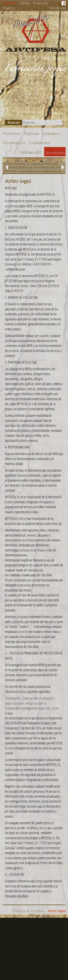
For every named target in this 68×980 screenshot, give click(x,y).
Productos (11, 133)
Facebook (57, 8)
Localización (39, 143)
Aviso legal (57, 911)
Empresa (31, 133)
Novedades (55, 153)
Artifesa (36, 33)
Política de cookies (28, 911)
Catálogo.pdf (30, 152)
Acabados (51, 133)
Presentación (14, 143)
